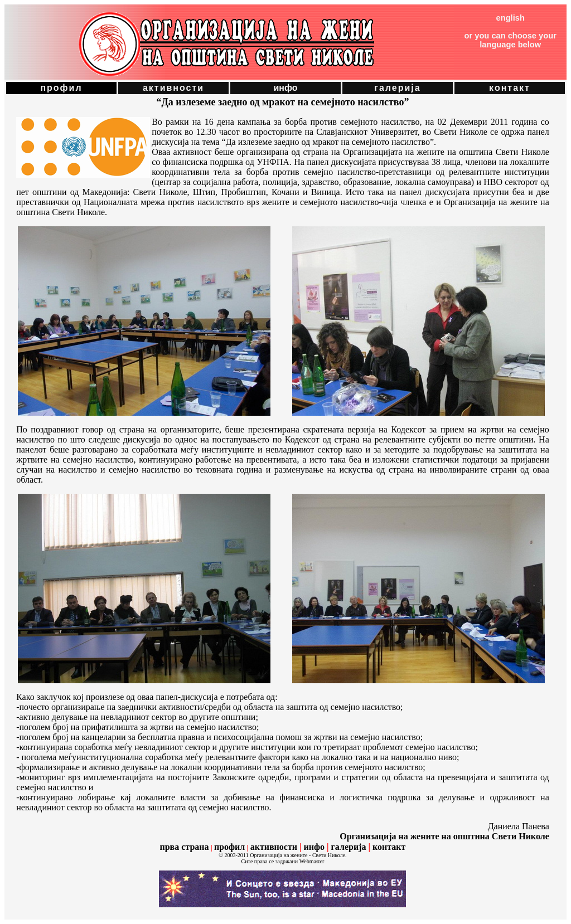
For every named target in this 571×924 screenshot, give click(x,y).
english (510, 18)
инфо (285, 88)
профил (61, 88)
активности (173, 88)
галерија (397, 88)
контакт (510, 88)
